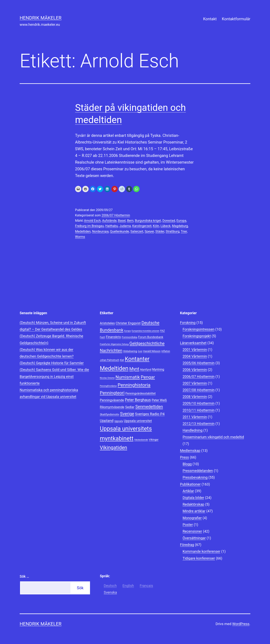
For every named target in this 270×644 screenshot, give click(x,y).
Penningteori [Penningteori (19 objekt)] (112, 393)
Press (184, 457)
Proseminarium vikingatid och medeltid (213, 437)
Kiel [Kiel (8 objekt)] (122, 360)
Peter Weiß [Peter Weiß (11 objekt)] (159, 400)
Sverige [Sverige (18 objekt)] (127, 414)
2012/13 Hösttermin (199, 424)
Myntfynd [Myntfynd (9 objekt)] (146, 369)
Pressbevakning (195, 477)
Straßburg (173, 231)
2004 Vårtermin (195, 356)
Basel (122, 221)
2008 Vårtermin (195, 397)
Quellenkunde (120, 231)
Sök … (24, 576)
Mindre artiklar (194, 511)
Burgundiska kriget (148, 221)
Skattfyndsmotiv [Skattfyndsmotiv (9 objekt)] (110, 414)
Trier (184, 231)
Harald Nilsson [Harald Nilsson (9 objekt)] (152, 351)
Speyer (149, 231)
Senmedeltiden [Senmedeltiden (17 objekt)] (149, 407)
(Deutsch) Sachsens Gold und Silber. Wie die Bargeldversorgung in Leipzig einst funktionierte (54, 376)
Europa (181, 221)
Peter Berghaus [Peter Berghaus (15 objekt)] (138, 400)
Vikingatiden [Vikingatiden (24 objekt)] (113, 448)
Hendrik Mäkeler (41, 18)
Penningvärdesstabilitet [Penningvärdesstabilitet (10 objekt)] (141, 393)
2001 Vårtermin (195, 350)
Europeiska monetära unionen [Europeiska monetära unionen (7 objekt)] (146, 331)
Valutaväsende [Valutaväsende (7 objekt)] (141, 440)
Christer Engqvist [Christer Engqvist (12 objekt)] (128, 323)
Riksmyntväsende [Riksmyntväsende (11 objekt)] (112, 407)
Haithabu (112, 226)
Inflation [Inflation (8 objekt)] (166, 351)
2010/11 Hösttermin (199, 410)
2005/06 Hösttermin (199, 363)
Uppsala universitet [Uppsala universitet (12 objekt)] (138, 421)
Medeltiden (83, 231)
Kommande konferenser (201, 551)
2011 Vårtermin (195, 417)
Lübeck (166, 226)
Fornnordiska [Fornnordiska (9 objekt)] (130, 337)
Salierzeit (137, 231)
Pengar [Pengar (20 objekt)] (148, 377)
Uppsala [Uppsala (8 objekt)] (119, 421)
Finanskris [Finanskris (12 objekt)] (113, 337)
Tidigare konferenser (199, 558)
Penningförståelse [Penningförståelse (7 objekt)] (108, 386)
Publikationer (190, 484)
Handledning (192, 430)
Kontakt (210, 19)
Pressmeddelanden (198, 471)
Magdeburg (180, 226)
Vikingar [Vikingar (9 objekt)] (154, 439)
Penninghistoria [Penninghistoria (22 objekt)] (134, 385)
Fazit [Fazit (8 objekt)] (102, 337)
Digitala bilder (193, 498)
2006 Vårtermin (195, 370)
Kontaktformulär (236, 19)
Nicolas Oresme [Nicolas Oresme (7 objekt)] (107, 378)
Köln (156, 226)
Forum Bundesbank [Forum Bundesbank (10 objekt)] (151, 337)
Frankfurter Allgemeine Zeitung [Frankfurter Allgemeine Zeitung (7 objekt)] (114, 344)
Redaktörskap (193, 504)
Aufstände (109, 221)
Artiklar (188, 491)
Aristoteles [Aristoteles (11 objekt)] (107, 323)
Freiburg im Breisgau (90, 226)
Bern (130, 221)
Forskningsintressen (198, 329)
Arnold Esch (92, 221)
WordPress (241, 624)
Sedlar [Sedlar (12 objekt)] (130, 407)
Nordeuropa (100, 231)
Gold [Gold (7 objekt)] (140, 351)
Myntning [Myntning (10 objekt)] (158, 369)
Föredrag (187, 545)
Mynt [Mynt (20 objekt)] (134, 369)
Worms (80, 237)
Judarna (125, 226)
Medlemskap (190, 451)
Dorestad (169, 221)
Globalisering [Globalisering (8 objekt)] (130, 351)
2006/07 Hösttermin (116, 215)
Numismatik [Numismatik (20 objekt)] (128, 377)
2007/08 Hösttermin (199, 390)
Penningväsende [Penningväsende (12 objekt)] (112, 400)
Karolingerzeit (142, 226)
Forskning (188, 323)
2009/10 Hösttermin (199, 403)
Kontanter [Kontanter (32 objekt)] (137, 359)
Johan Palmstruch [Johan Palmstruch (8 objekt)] (109, 360)
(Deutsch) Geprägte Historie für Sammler (52, 363)
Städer (160, 231)
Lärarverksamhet (193, 343)
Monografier (192, 518)
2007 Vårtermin (195, 383)
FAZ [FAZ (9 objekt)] (162, 331)
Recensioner (192, 531)
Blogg (187, 464)
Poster (188, 525)
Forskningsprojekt (197, 336)
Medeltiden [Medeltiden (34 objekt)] (114, 368)
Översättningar (194, 538)
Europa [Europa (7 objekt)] (127, 331)
